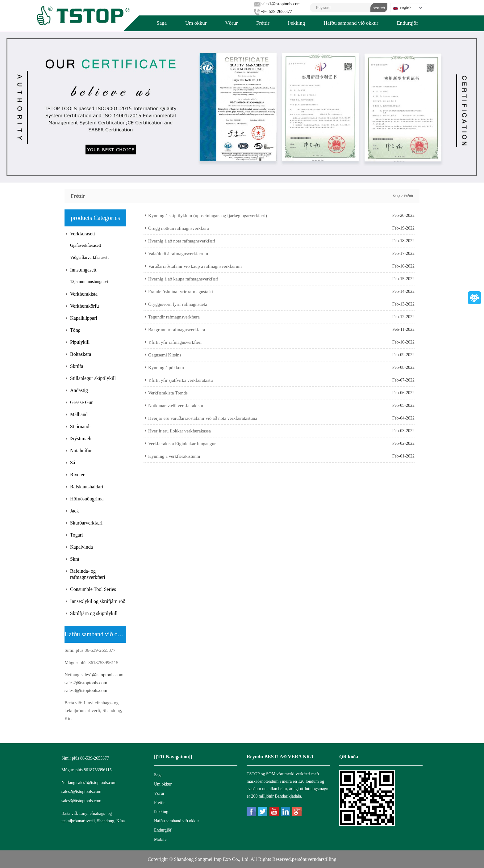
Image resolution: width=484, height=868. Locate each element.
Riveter (77, 475)
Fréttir (263, 23)
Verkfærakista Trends (168, 393)
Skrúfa (77, 366)
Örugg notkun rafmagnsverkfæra (179, 228)
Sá (73, 463)
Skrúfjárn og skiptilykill (94, 613)
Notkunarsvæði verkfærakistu (176, 406)
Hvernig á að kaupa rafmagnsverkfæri (183, 279)
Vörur (231, 23)
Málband (79, 414)
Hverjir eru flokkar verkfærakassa (179, 431)
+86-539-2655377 (273, 12)
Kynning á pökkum (166, 368)
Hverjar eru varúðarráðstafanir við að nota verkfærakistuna (203, 418)
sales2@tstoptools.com (86, 683)
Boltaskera (81, 354)
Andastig (79, 390)
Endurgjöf (407, 23)
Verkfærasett (83, 234)
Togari (77, 535)
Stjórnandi (80, 426)
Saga (162, 23)
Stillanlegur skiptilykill (93, 378)
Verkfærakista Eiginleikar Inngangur (182, 444)
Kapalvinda (81, 547)
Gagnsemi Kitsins (165, 355)
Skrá (75, 559)
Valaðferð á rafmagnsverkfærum (178, 254)
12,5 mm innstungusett (90, 282)
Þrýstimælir (82, 438)
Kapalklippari (84, 318)
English (402, 8)
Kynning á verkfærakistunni (174, 456)
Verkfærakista (84, 294)
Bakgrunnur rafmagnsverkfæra (177, 330)
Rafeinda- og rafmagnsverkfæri (88, 574)
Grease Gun (82, 402)
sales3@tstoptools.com (86, 690)
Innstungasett (83, 270)
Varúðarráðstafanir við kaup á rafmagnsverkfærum (195, 266)
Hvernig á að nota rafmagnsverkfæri (182, 241)
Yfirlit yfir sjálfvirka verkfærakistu (181, 380)
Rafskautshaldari (87, 487)
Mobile (160, 839)
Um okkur (196, 23)
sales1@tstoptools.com (277, 4)
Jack (74, 511)
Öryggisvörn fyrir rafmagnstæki (178, 304)
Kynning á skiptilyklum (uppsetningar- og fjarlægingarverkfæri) (208, 216)
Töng (75, 330)
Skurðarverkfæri (86, 523)
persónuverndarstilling (314, 859)
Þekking (297, 23)
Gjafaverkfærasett (86, 245)
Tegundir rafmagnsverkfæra (174, 317)
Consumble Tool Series (93, 589)
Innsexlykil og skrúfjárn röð (98, 601)
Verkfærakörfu (84, 306)
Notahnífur (81, 451)
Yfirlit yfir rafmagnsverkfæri (175, 342)
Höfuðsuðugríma (87, 499)
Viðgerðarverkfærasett (89, 257)
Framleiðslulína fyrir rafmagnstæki (181, 292)
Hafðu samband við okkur (351, 23)
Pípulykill (80, 342)
